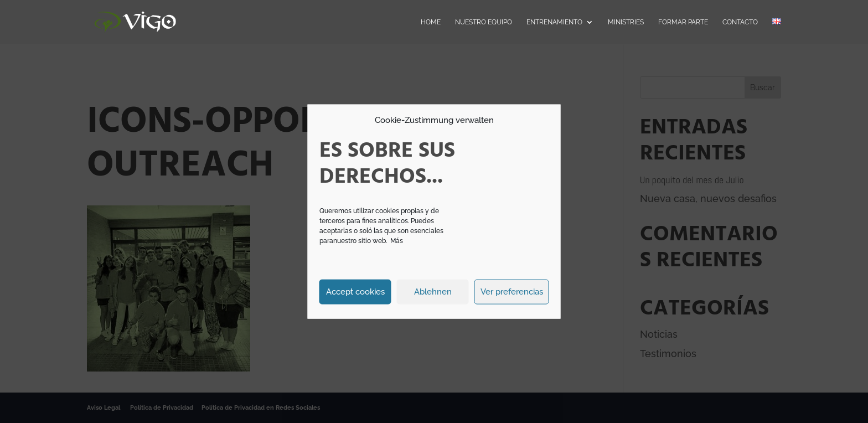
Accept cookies (355, 292)
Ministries (626, 22)
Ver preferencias (512, 292)
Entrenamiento (554, 22)
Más (397, 240)
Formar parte (683, 22)
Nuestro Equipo (484, 22)
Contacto (740, 22)
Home (431, 22)
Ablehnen (433, 292)
